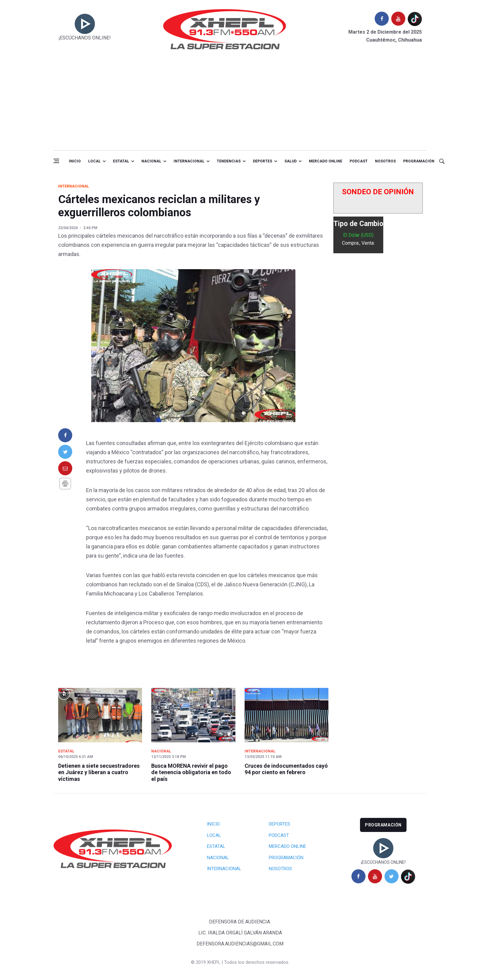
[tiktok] (415, 19)
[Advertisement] (240, 104)
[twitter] (392, 876)
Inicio (75, 161)
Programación (419, 161)
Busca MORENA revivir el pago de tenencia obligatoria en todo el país (191, 772)
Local (94, 161)
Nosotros (385, 161)
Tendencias (229, 161)
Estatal (121, 161)
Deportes (262, 161)
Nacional (151, 161)
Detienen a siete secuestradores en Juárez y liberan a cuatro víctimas (99, 772)
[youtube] (398, 19)
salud (291, 161)
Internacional (189, 161)
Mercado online (326, 161)
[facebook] (382, 19)
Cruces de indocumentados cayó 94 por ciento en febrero (286, 769)
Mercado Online (287, 846)
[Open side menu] (56, 161)
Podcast (359, 161)
